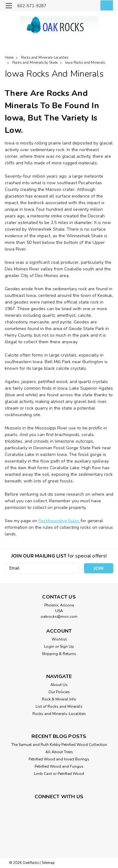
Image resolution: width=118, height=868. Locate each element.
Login (49, 647)
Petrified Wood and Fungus (59, 766)
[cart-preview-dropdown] (105, 5)
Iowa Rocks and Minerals (85, 63)
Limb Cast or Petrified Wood (59, 774)
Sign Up (67, 647)
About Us (59, 685)
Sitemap (48, 863)
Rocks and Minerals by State (35, 63)
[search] (79, 6)
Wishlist (59, 639)
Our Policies (59, 692)
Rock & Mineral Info (59, 699)
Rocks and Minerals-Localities (45, 58)
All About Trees (59, 752)
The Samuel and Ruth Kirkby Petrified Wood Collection (59, 745)
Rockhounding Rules (59, 521)
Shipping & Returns (59, 654)
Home (9, 58)
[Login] (92, 6)
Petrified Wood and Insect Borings (59, 759)
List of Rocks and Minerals (59, 706)
